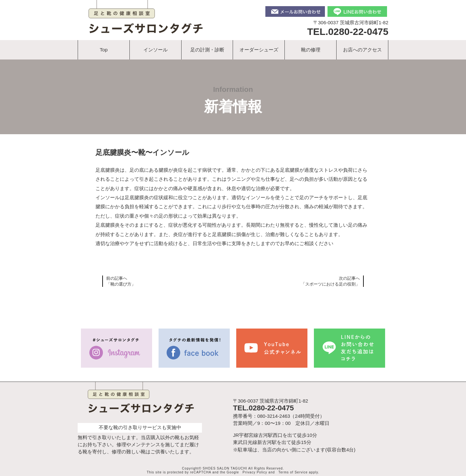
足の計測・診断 (207, 50)
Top (104, 50)
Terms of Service (293, 472)
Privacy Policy (255, 472)
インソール (155, 50)
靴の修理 (311, 50)
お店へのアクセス (362, 50)
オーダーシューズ (259, 50)
